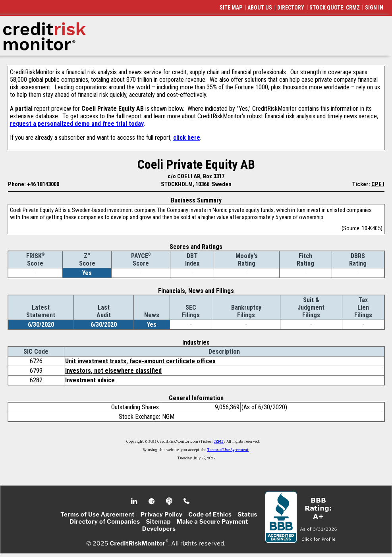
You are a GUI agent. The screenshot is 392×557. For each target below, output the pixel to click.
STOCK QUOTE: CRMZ (335, 8)
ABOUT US (260, 8)
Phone (187, 501)
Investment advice (90, 380)
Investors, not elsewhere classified (113, 371)
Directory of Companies (105, 522)
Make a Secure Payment (212, 522)
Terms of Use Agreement (228, 450)
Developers (159, 529)
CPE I (378, 184)
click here (187, 138)
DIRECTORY (291, 8)
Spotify (152, 501)
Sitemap (158, 522)
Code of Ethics (210, 515)
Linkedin (135, 501)
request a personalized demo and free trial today (77, 124)
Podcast (170, 501)
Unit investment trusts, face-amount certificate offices (140, 361)
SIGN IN (374, 8)
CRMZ (219, 442)
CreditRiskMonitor (137, 544)
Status (247, 515)
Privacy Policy (162, 515)
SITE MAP (231, 8)
